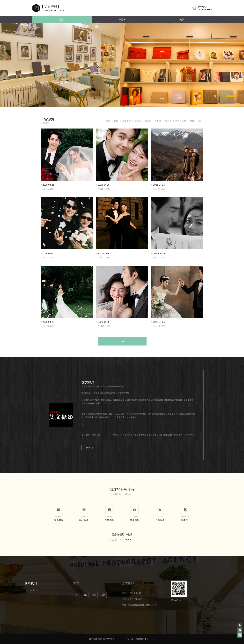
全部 (109, 121)
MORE (122, 341)
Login (152, 639)
